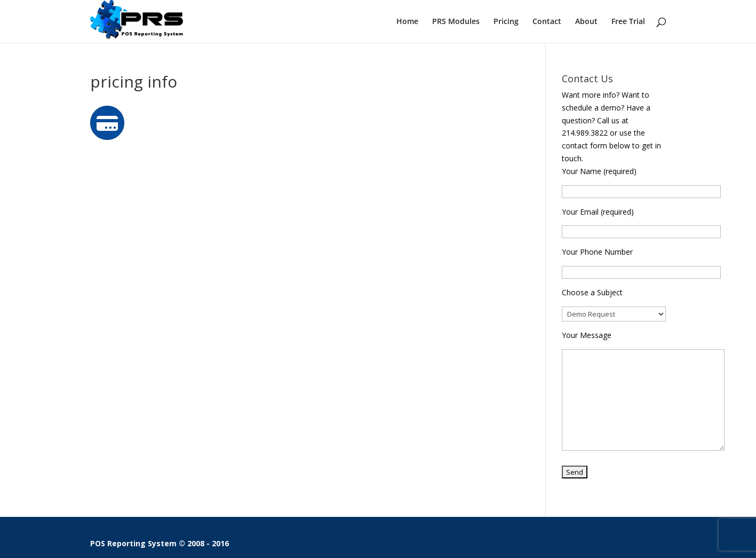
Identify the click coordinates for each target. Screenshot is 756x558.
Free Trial (628, 22)
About (586, 22)
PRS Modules (456, 22)
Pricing (506, 22)
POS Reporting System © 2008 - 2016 (160, 543)
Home (407, 22)
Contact (547, 22)
